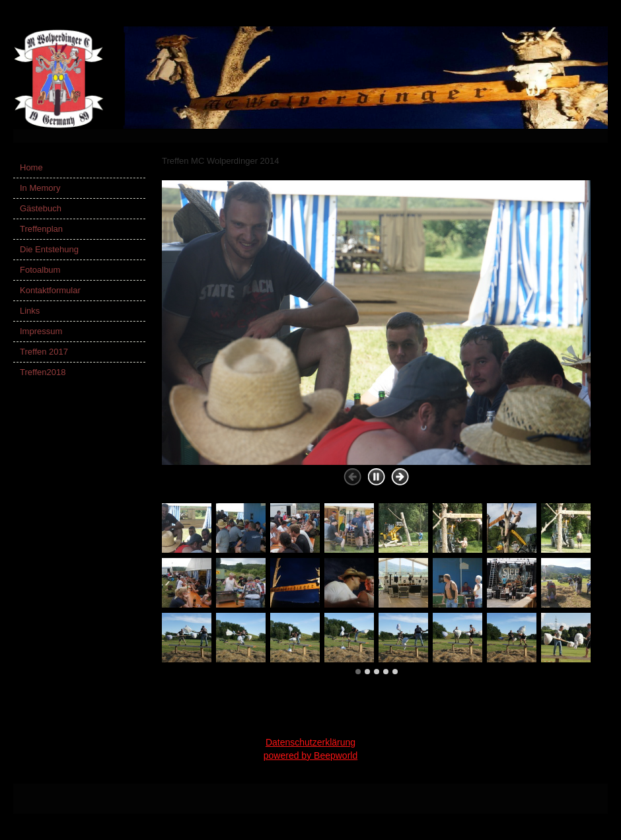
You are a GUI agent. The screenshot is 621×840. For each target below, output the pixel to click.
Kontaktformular (50, 290)
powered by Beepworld (310, 755)
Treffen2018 (43, 372)
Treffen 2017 (44, 352)
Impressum (41, 331)
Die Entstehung (49, 249)
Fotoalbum (40, 270)
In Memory (40, 188)
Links (30, 311)
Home (31, 167)
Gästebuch (41, 208)
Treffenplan (41, 229)
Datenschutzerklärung (310, 742)
